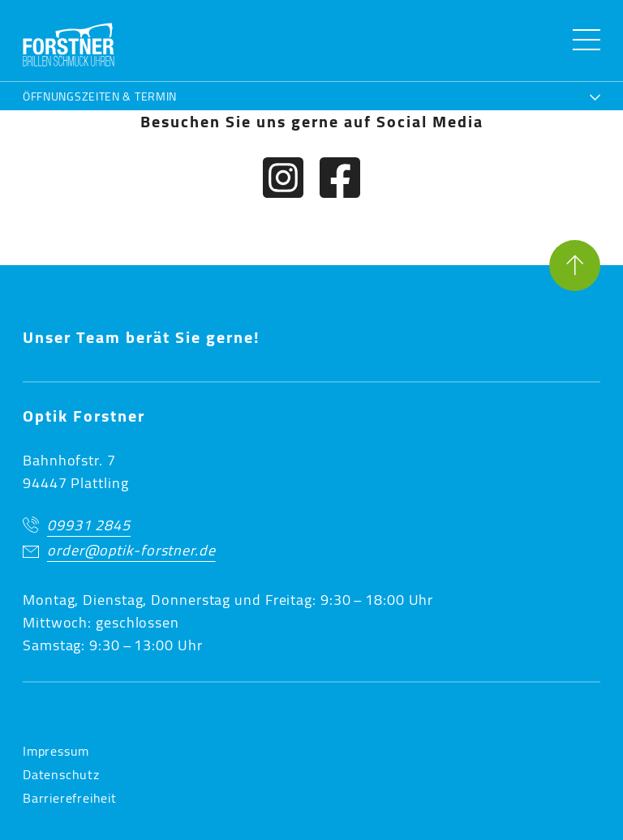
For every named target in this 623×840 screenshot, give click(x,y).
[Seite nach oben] (575, 269)
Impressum (56, 751)
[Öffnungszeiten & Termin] (311, 94)
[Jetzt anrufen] (311, 527)
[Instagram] (283, 181)
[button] (69, 45)
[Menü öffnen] (586, 40)
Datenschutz (61, 774)
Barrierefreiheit (70, 798)
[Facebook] (340, 181)
